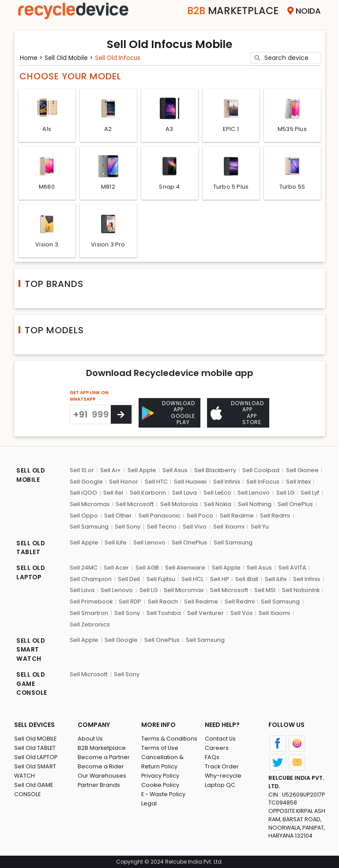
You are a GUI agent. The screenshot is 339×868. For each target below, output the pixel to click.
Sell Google (86, 481)
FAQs (212, 756)
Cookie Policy (161, 784)
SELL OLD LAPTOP (31, 572)
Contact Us (220, 738)
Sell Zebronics (90, 623)
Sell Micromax (90, 504)
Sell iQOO (83, 492)
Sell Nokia (217, 504)
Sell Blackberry (215, 470)
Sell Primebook (91, 601)
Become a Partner (104, 756)
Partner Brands (99, 784)
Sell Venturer (205, 612)
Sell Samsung (89, 526)
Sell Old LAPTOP (36, 756)
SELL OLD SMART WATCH (31, 649)
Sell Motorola (179, 504)
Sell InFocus (262, 481)
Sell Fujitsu (160, 578)
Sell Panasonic (159, 515)
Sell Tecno (161, 526)
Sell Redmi (274, 515)
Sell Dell (129, 578)
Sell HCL (192, 578)
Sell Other (118, 515)
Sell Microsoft (135, 504)
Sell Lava (184, 492)
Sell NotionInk (300, 589)
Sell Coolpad (260, 470)
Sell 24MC (84, 567)
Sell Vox (241, 612)
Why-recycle (223, 775)
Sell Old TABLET (35, 747)
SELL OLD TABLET (31, 547)
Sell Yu (259, 526)
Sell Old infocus (122, 57)
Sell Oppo (84, 515)
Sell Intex (298, 481)
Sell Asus (175, 470)
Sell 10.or (82, 470)
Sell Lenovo (253, 492)
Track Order (222, 766)
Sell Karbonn (147, 492)
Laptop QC (220, 784)
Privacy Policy (161, 775)
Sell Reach (163, 601)
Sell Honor (124, 481)
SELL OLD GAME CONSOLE (32, 683)
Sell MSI (264, 589)
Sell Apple (141, 470)
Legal (149, 803)
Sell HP (219, 578)
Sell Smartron (89, 612)
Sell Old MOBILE (36, 738)
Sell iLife (116, 542)
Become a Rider (101, 766)
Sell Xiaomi (228, 526)
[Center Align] (121, 417)
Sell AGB (147, 567)
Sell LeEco (217, 492)
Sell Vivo (194, 526)
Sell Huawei (190, 481)
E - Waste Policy (164, 793)
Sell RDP (130, 601)
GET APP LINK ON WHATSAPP (89, 399)
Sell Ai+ (111, 470)
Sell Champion (91, 578)
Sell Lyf (309, 492)
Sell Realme (236, 515)
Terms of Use (160, 747)
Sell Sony (128, 526)
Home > (32, 57)
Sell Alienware (185, 567)
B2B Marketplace (102, 747)
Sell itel (113, 492)
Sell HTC (156, 481)
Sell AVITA (292, 567)
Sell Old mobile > (71, 57)
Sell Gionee (301, 470)
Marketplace (230, 11)
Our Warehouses (102, 775)
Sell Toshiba (163, 612)
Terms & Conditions (169, 738)
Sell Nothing (254, 504)
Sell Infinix (226, 481)
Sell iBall (246, 578)
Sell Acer (117, 567)
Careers (217, 747)
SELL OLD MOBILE (31, 475)
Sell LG (284, 492)
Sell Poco (200, 515)
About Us (90, 738)
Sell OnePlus (295, 504)
